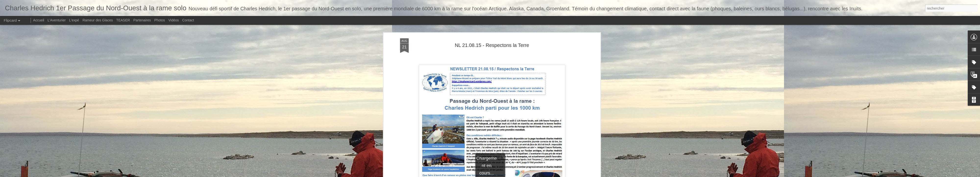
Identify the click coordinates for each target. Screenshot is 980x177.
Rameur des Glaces (98, 20)
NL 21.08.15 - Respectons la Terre (492, 37)
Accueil (39, 20)
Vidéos (174, 20)
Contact (188, 20)
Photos (160, 20)
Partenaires (142, 20)
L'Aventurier (57, 20)
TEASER (123, 20)
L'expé (74, 20)
